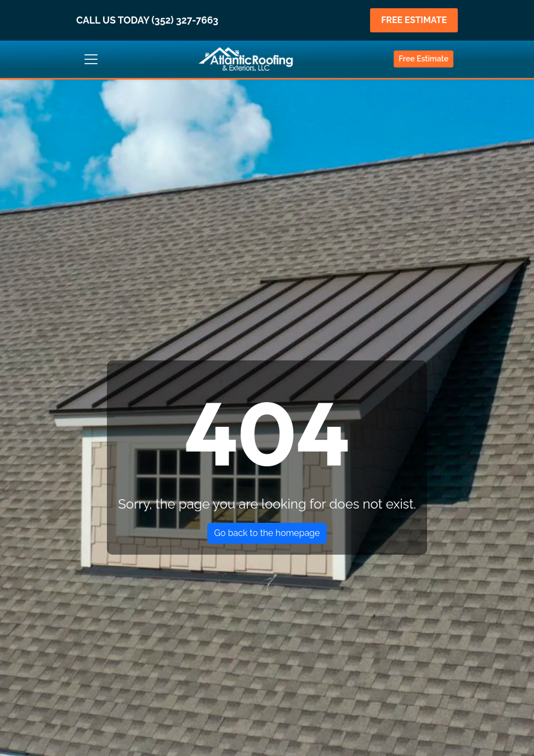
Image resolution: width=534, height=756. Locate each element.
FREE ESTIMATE (414, 20)
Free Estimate (424, 59)
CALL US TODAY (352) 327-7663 (147, 20)
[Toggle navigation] (91, 59)
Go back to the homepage (267, 533)
